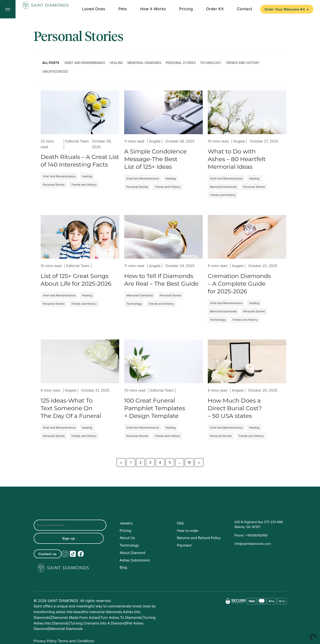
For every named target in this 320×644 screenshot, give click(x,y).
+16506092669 (256, 535)
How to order (188, 531)
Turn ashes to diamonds (121, 618)
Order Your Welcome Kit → (287, 9)
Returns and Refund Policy (199, 538)
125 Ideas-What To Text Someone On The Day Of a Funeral (71, 408)
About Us (127, 538)
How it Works (153, 9)
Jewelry (126, 523)
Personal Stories (181, 63)
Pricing (186, 9)
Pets (123, 9)
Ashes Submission (135, 560)
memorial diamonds (66, 629)
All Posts (51, 63)
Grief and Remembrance (85, 63)
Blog (123, 567)
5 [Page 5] (170, 462)
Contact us (48, 554)
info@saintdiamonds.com (253, 544)
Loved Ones (94, 9)
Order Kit (215, 9)
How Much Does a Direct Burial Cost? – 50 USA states (235, 408)
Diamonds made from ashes (75, 618)
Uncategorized (55, 71)
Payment (184, 545)
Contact (245, 9)
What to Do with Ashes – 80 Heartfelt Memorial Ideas (237, 159)
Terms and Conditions (76, 641)
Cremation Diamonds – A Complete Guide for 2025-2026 (239, 284)
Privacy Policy (45, 641)
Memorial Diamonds (144, 63)
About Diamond (132, 553)
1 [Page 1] (131, 462)
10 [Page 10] (189, 462)
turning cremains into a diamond (98, 623)
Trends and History (242, 63)
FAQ (180, 523)
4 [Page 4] (160, 462)
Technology (211, 63)
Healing (116, 63)
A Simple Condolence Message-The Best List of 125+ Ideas (156, 159)
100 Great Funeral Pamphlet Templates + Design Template (155, 408)
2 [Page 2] (141, 462)
